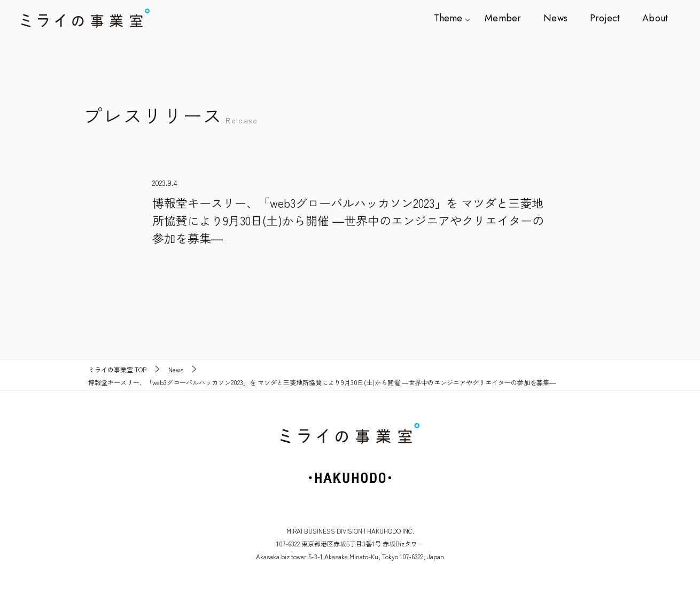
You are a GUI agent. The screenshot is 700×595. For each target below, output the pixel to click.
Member (508, 18)
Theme (454, 18)
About (655, 18)
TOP (117, 370)
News (559, 18)
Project (607, 18)
